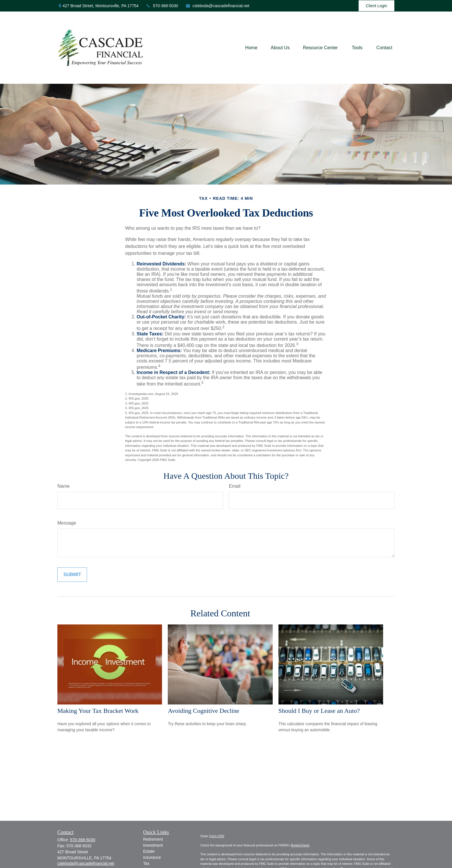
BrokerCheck (300, 845)
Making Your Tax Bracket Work (98, 711)
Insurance (152, 857)
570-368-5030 (162, 6)
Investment (153, 845)
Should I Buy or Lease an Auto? (319, 711)
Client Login (376, 6)
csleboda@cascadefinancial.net (217, 6)
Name (64, 486)
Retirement (153, 839)
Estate (149, 851)
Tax (146, 863)
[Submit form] (72, 575)
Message (67, 523)
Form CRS (217, 836)
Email (235, 486)
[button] (251, 48)
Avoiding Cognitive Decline (204, 711)
